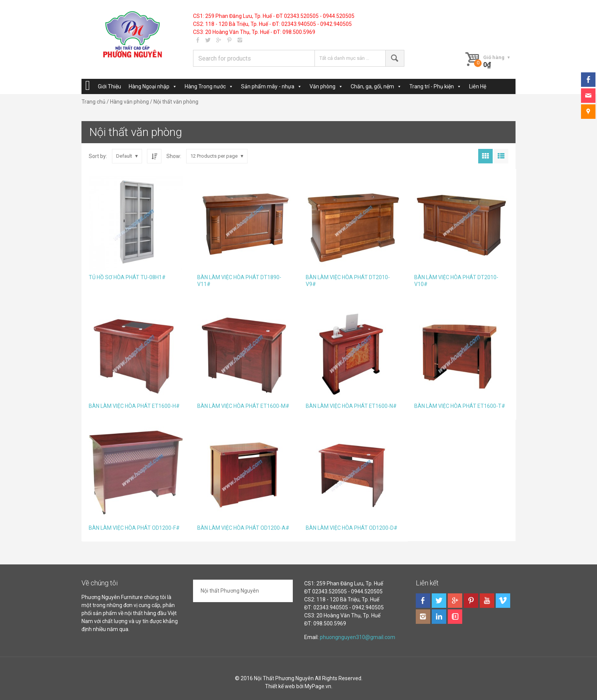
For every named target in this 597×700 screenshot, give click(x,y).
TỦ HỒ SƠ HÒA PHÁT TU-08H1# (127, 277)
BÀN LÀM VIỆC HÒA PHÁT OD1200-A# (243, 528)
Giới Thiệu (109, 86)
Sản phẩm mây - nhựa (268, 86)
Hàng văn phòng (129, 102)
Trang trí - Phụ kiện (432, 86)
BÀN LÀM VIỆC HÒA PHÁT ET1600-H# (134, 406)
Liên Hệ (478, 86)
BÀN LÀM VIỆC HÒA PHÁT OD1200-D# (352, 528)
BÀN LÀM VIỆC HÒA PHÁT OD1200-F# (134, 528)
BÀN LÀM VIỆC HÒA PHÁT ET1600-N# (351, 406)
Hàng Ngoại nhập (149, 86)
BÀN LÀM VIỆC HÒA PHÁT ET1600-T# (460, 406)
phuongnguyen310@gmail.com (358, 637)
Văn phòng (322, 86)
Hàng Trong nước (205, 86)
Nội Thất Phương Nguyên (284, 678)
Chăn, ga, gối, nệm (372, 86)
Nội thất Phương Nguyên (230, 591)
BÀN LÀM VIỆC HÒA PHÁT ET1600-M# (243, 406)
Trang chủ (93, 102)
